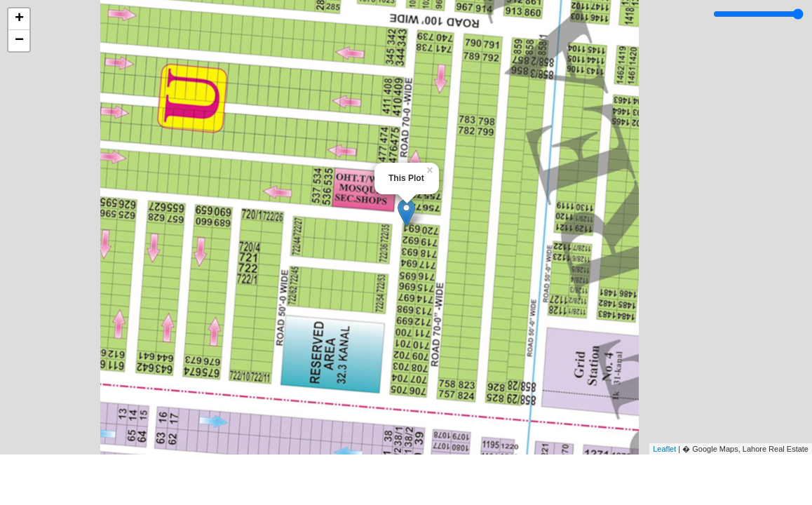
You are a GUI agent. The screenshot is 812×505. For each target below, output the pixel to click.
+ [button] (19, 19)
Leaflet (664, 449)
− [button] (19, 41)
